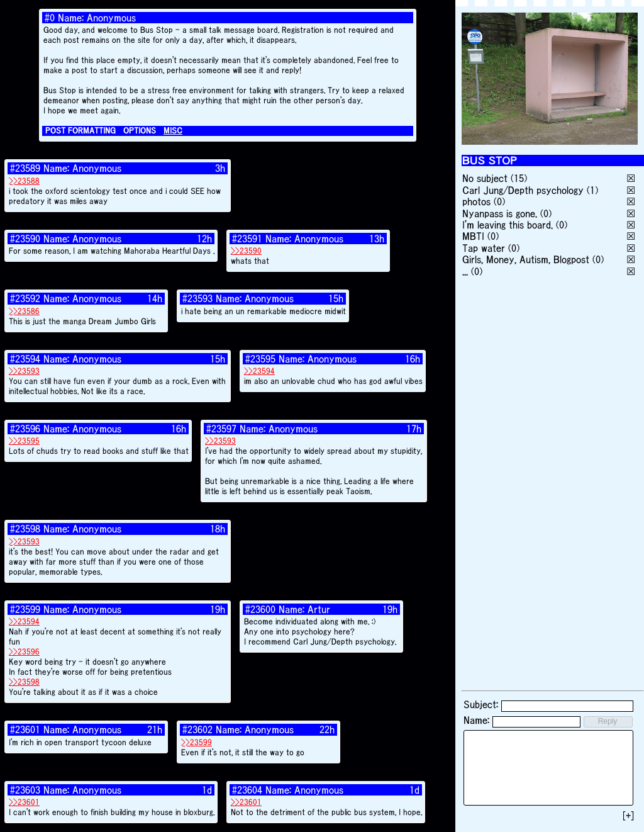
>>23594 (259, 371)
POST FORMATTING (80, 131)
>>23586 (24, 311)
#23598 (25, 529)
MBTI (473, 236)
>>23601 (24, 802)
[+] (628, 816)
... (465, 271)
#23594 (25, 359)
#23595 (260, 359)
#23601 (25, 729)
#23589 (25, 168)
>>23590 (246, 251)
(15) (519, 178)
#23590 (25, 239)
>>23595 (24, 441)
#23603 (25, 790)
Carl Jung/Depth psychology (523, 190)
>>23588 (24, 181)
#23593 (197, 298)
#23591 (247, 239)
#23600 (260, 609)
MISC (173, 131)
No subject (486, 178)
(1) (592, 190)
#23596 (25, 429)
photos (476, 201)
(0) (499, 201)
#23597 (221, 429)
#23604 (247, 790)
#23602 (197, 729)
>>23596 (24, 652)
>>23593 (24, 371)
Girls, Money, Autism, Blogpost (526, 259)
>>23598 (24, 682)
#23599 (25, 609)
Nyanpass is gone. (500, 213)
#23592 (25, 298)
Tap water (484, 248)
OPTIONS (140, 131)
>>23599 (197, 742)
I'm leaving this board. (508, 225)
